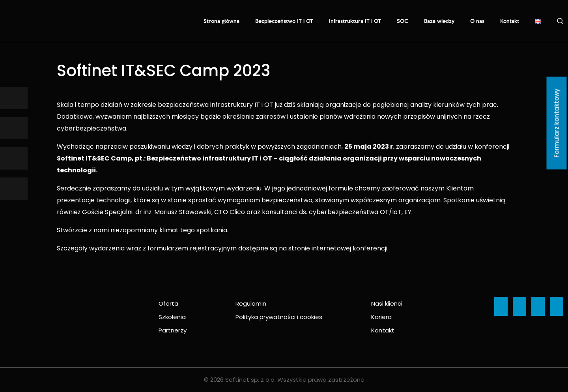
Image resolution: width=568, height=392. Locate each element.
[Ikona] (14, 98)
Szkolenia (172, 317)
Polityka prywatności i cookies (279, 317)
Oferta (168, 303)
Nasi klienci (387, 303)
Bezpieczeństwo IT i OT (284, 21)
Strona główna (221, 21)
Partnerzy (173, 330)
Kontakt (510, 21)
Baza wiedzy (439, 21)
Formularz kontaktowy (557, 123)
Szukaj (560, 21)
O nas (477, 21)
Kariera (381, 317)
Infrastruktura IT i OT (355, 21)
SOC (403, 21)
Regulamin (251, 303)
